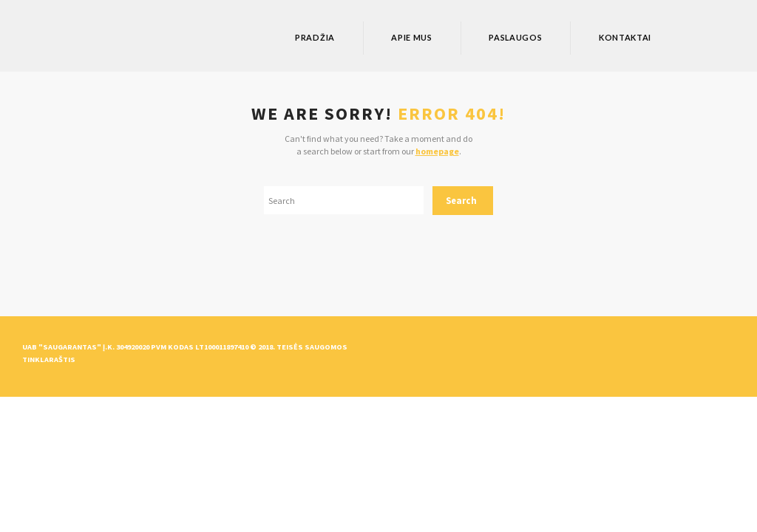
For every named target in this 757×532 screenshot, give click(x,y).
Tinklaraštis (49, 359)
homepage (437, 151)
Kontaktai (625, 37)
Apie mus (412, 37)
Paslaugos (515, 37)
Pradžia (315, 37)
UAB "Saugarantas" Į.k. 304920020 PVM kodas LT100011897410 (135, 347)
